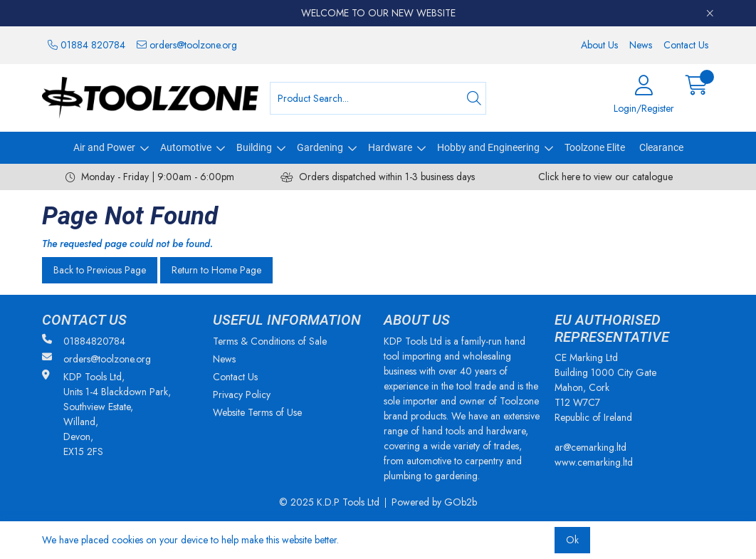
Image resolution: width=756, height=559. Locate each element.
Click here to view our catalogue (605, 177)
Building (254, 147)
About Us (599, 45)
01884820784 (84, 341)
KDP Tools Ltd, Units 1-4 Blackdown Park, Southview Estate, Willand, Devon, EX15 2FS (106, 414)
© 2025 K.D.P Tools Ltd (329, 502)
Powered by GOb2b (434, 502)
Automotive (186, 147)
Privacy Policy (242, 395)
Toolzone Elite (595, 147)
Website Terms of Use (257, 412)
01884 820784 (86, 45)
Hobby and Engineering (488, 147)
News (641, 45)
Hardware (390, 147)
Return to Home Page (216, 270)
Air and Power (104, 147)
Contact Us (686, 45)
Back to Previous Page (100, 270)
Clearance (661, 147)
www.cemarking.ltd (594, 462)
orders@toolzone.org (187, 45)
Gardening (320, 147)
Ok (572, 540)
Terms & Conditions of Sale (270, 341)
